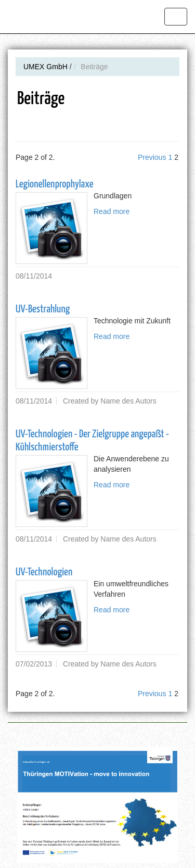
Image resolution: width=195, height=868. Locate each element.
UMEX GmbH (45, 67)
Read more (112, 211)
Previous (152, 157)
